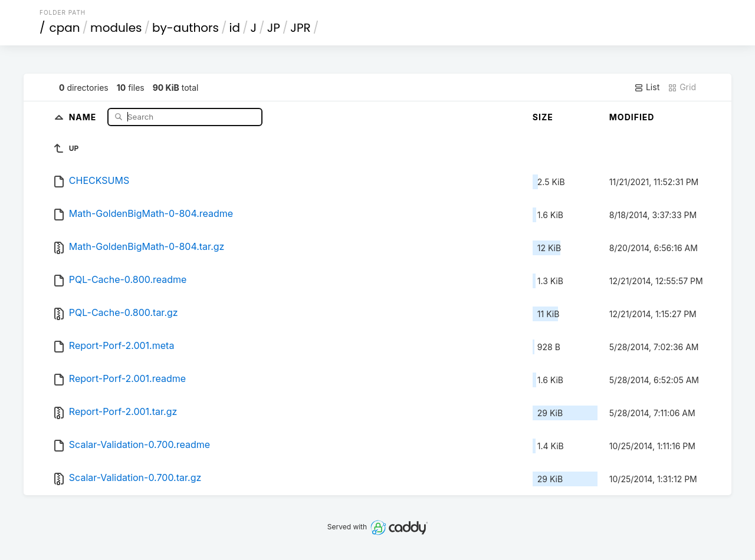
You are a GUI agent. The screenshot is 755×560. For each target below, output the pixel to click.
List (647, 87)
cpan (65, 28)
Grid (682, 87)
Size (543, 117)
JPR (300, 28)
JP (274, 28)
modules (116, 28)
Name (84, 116)
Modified (632, 117)
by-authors (186, 28)
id (235, 28)
